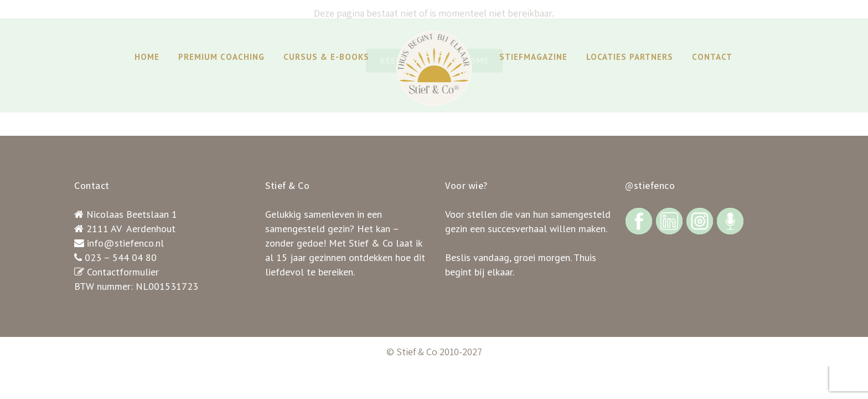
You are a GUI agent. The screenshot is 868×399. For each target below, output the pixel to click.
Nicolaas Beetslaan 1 (132, 214)
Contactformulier (123, 272)
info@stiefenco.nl (125, 243)
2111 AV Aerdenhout (131, 229)
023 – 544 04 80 (121, 257)
